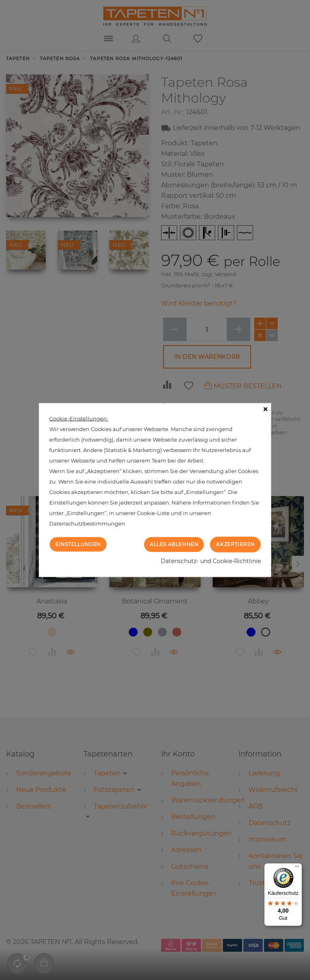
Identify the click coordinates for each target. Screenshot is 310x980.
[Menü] (297, 868)
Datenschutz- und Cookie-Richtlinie (211, 561)
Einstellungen (78, 544)
